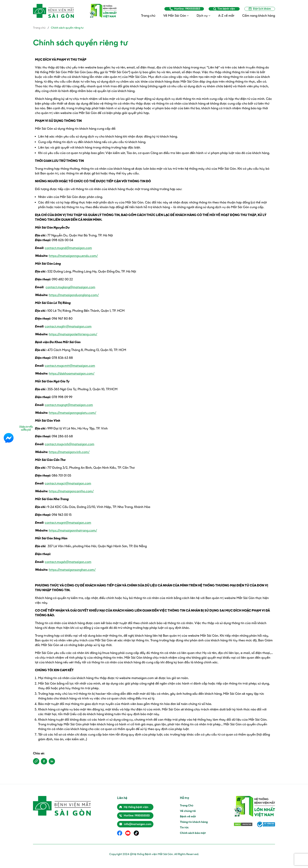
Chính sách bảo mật (193, 833)
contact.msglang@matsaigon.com (70, 287)
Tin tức (184, 827)
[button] (36, 761)
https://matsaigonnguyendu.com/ (73, 256)
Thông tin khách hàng (194, 822)
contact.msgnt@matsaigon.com (68, 523)
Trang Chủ (187, 806)
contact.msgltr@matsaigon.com (68, 326)
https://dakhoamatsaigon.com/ (72, 373)
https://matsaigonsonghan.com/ (72, 570)
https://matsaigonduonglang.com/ (74, 295)
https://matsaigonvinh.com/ (69, 452)
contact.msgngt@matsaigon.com (69, 405)
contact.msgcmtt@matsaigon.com (70, 366)
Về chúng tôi (188, 811)
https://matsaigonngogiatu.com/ (73, 413)
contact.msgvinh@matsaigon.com (70, 444)
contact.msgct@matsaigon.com (68, 483)
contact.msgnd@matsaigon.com (68, 248)
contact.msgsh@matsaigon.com (68, 562)
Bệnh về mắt (188, 816)
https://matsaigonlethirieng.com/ (73, 334)
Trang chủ (39, 28)
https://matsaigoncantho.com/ (71, 491)
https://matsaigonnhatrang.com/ (73, 530)
